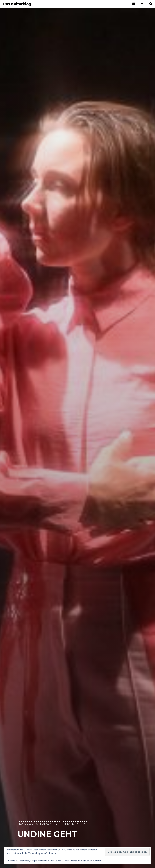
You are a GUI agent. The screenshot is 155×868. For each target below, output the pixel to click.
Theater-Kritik (74, 824)
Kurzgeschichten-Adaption (39, 824)
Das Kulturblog (17, 4)
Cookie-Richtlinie (94, 861)
